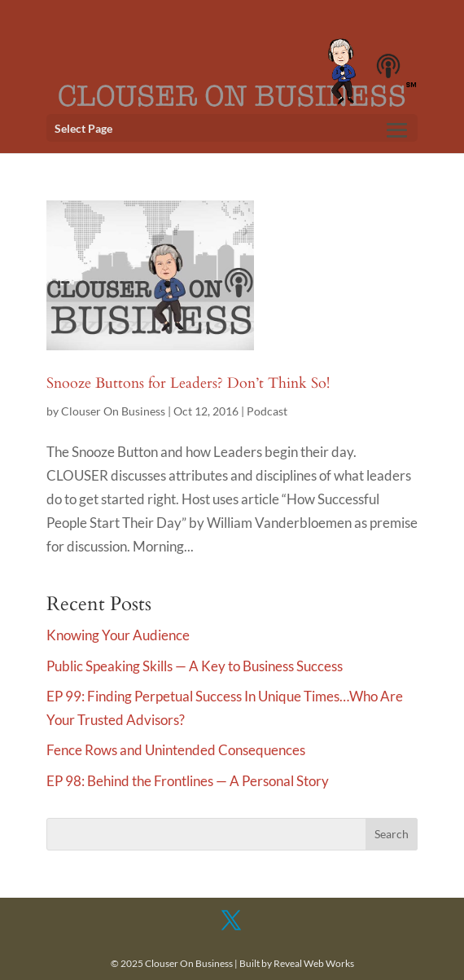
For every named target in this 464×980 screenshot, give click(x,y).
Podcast (267, 411)
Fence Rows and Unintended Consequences (176, 750)
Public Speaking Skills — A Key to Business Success (195, 666)
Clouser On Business (113, 411)
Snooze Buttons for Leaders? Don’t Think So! (188, 383)
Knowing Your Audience (118, 635)
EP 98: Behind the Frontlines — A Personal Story (188, 781)
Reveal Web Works (314, 963)
